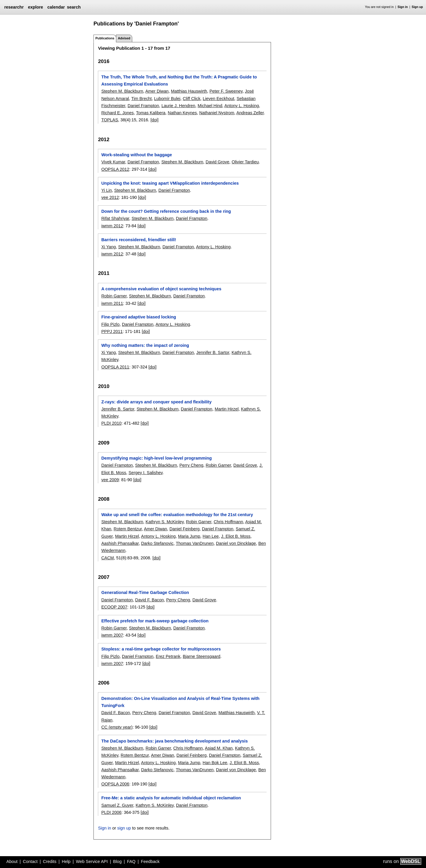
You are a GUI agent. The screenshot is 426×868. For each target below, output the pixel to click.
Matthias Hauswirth (189, 91)
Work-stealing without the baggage (137, 155)
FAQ (131, 861)
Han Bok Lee (215, 763)
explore (35, 7)
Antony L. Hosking (242, 106)
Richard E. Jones (117, 113)
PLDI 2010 (111, 423)
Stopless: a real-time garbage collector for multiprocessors (161, 649)
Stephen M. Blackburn (122, 91)
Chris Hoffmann (228, 522)
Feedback (150, 861)
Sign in (403, 7)
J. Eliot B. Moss (236, 536)
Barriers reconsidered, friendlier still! (139, 240)
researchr (14, 7)
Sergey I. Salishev (145, 473)
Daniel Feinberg (185, 529)
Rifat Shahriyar (115, 218)
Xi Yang (108, 247)
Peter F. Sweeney (226, 91)
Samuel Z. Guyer (117, 805)
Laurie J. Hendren (178, 106)
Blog (117, 861)
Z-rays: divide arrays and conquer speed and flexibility (156, 402)
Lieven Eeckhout (218, 99)
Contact (30, 861)
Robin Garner (114, 296)
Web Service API (92, 861)
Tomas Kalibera (151, 113)
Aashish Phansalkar (120, 543)
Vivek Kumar (113, 162)
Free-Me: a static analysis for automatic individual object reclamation (171, 798)
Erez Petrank (168, 656)
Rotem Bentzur (128, 529)
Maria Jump (189, 536)
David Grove (217, 162)
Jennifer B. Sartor (213, 352)
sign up (124, 828)
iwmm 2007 (112, 635)
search (74, 7)
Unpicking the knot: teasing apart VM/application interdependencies (170, 183)
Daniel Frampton (143, 106)
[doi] (155, 120)
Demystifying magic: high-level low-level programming (156, 458)
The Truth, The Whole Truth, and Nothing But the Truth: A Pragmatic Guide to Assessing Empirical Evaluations (179, 80)
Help (66, 861)
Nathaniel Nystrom (217, 113)
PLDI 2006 (111, 812)
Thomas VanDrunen (195, 543)
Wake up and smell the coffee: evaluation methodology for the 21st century (177, 515)
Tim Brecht (142, 99)
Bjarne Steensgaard (202, 656)
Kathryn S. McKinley (165, 522)
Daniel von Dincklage (236, 543)
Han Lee (211, 536)
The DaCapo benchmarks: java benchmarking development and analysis (174, 741)
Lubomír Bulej (167, 99)
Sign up (417, 7)
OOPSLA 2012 (115, 169)
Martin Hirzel (227, 409)
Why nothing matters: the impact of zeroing (145, 345)
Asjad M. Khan (219, 748)
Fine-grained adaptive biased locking (139, 317)
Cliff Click (192, 99)
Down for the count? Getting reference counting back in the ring (166, 211)
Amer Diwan (157, 91)
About (12, 861)
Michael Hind (210, 106)
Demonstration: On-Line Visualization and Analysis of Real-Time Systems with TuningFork (180, 702)
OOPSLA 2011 (115, 367)
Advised (124, 38)
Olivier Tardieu (245, 162)
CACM (107, 558)
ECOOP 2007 (114, 607)
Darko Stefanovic (157, 543)
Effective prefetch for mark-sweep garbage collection (155, 621)
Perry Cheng (191, 465)
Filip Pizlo (110, 324)
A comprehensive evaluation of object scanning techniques (161, 289)
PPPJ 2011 (112, 331)
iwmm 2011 (112, 303)
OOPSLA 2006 (115, 784)
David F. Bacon (150, 600)
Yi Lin (106, 190)
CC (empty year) (117, 727)
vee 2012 (110, 197)
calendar (56, 7)
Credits (50, 861)
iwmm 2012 (112, 226)
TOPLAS (110, 120)
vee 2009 (110, 480)
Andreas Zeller (250, 113)
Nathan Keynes (182, 113)
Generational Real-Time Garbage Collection (145, 592)
